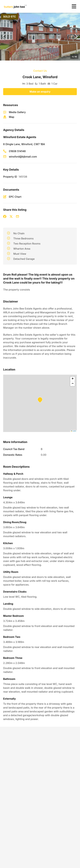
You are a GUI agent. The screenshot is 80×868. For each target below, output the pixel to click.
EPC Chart (15, 197)
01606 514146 (17, 151)
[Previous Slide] (4, 37)
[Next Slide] (76, 37)
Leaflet (73, 431)
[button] (40, 37)
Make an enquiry (40, 92)
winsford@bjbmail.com (23, 157)
